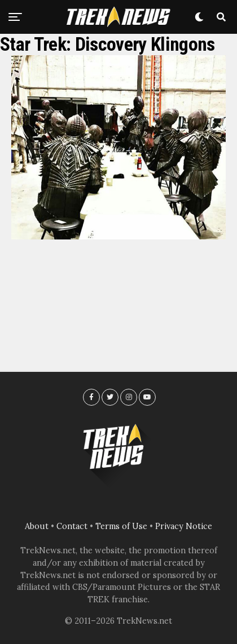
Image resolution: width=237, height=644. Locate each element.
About (37, 526)
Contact (72, 526)
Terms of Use (121, 526)
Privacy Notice (184, 526)
